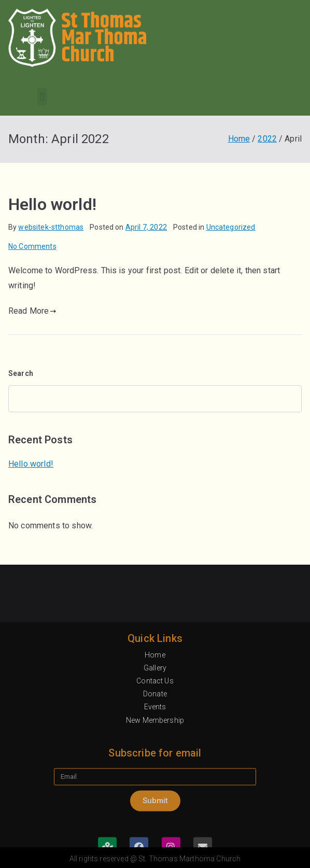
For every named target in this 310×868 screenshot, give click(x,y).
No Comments (32, 246)
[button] (42, 97)
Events (155, 831)
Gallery (155, 792)
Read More (32, 311)
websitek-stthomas (51, 227)
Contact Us (155, 805)
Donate (155, 818)
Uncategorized (231, 227)
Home (155, 779)
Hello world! (52, 204)
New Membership (155, 844)
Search (21, 373)
